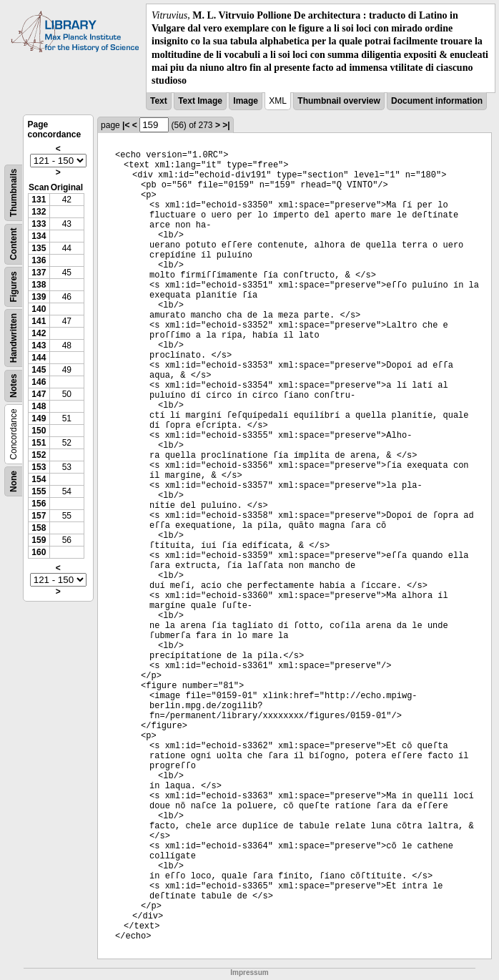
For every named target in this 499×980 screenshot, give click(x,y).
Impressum (249, 972)
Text (159, 101)
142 (39, 333)
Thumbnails (14, 193)
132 (39, 212)
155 (39, 491)
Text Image (200, 101)
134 (39, 236)
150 (39, 431)
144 (39, 358)
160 (39, 552)
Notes (14, 386)
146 (39, 382)
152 (39, 455)
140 (39, 309)
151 (39, 443)
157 (39, 516)
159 (39, 540)
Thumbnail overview (339, 101)
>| (226, 125)
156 (39, 504)
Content (14, 244)
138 (39, 285)
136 (39, 260)
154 (39, 479)
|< (126, 125)
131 (39, 200)
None (14, 481)
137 (39, 273)
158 (39, 528)
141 (39, 321)
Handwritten (14, 338)
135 (39, 248)
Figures (14, 286)
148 (39, 406)
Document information (437, 101)
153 (39, 467)
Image (246, 101)
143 (39, 346)
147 (39, 394)
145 (39, 370)
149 (39, 418)
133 (39, 224)
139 (39, 297)
